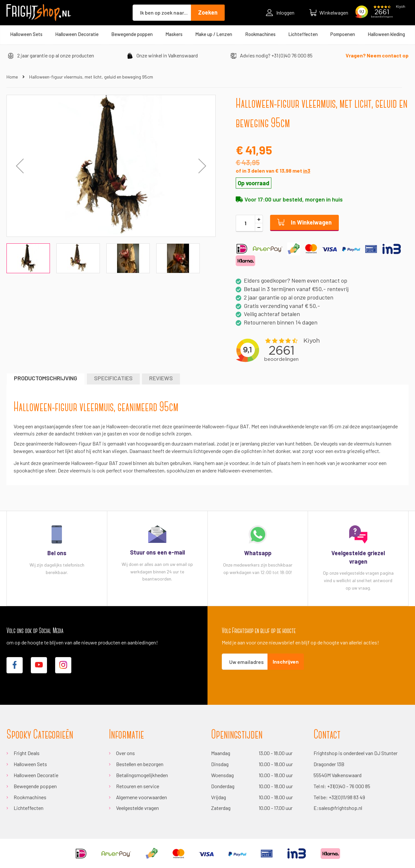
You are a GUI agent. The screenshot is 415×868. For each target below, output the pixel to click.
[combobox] (162, 13)
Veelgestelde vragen (137, 808)
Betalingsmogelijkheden (142, 775)
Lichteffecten (29, 808)
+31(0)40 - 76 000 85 (349, 786)
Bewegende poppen (35, 786)
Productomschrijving (46, 378)
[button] (20, 166)
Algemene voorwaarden (142, 797)
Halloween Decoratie (36, 775)
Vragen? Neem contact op (377, 55)
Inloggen (280, 13)
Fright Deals (27, 753)
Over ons (125, 753)
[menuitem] (26, 34)
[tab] (46, 379)
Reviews (161, 378)
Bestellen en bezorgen (140, 764)
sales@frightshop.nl (340, 808)
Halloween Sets (30, 764)
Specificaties (113, 378)
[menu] (207, 34)
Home (12, 77)
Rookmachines (30, 797)
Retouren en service (138, 786)
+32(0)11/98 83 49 (347, 797)
